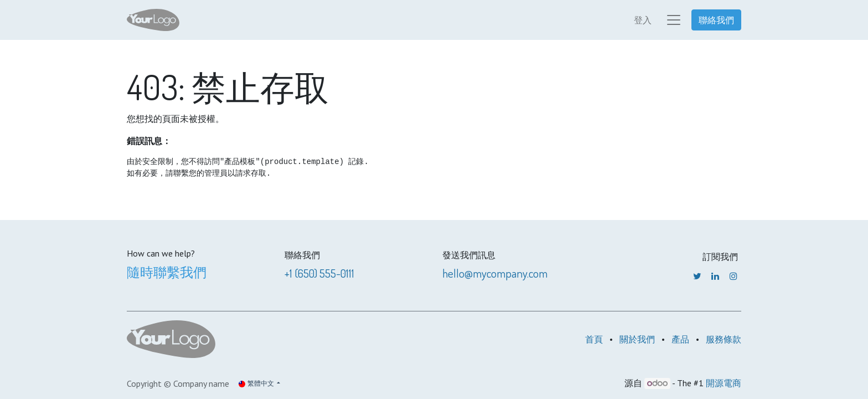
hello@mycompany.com (495, 273)
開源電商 (724, 383)
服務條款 (724, 339)
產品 (680, 339)
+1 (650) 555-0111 (319, 273)
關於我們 (637, 339)
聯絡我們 (716, 20)
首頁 (594, 339)
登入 (643, 20)
